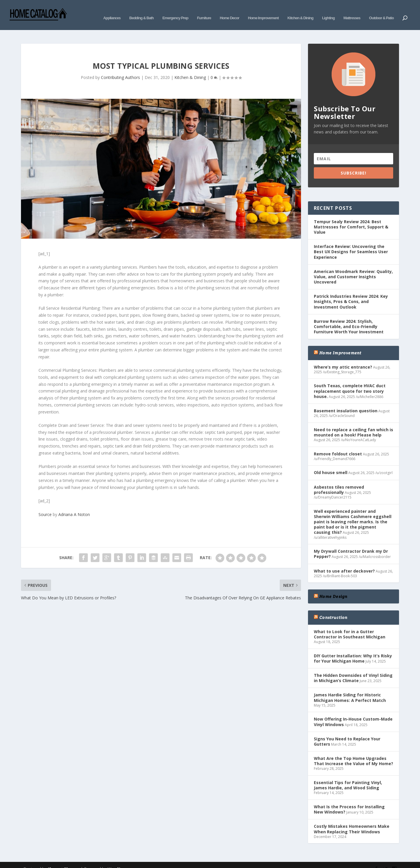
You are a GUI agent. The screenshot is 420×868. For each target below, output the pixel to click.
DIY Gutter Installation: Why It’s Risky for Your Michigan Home (353, 650)
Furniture (204, 11)
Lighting (328, 11)
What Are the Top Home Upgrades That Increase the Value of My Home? (353, 752)
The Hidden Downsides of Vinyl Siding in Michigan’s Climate (353, 669)
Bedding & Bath (141, 11)
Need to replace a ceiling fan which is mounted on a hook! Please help (353, 424)
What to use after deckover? (344, 562)
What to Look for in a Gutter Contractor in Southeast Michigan (350, 625)
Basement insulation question (346, 402)
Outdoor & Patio (381, 11)
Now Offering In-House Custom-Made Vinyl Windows (353, 713)
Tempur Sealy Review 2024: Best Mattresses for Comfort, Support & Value (351, 218)
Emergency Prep (175, 11)
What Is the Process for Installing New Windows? (349, 801)
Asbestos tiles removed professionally (339, 481)
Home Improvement (263, 11)
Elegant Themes (64, 860)
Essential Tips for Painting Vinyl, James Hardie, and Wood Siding (348, 776)
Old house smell (331, 464)
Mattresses (352, 11)
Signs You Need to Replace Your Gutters (347, 733)
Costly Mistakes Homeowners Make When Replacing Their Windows (352, 820)
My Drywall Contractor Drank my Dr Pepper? (351, 545)
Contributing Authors (120, 69)
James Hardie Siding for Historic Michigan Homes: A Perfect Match (350, 689)
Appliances (112, 11)
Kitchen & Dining (300, 11)
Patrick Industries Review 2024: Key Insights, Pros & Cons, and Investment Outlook (351, 293)
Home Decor (229, 11)
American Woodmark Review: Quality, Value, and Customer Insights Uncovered (353, 268)
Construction (333, 609)
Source (45, 506)
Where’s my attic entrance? (343, 358)
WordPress (118, 860)
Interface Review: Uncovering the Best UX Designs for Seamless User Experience (351, 243)
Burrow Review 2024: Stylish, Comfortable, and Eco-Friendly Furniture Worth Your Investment (349, 318)
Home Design (333, 588)
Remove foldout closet (338, 445)
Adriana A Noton (74, 506)
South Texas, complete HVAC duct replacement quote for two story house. (350, 382)
